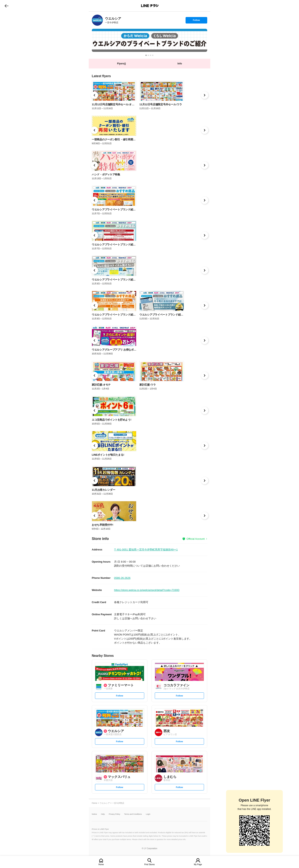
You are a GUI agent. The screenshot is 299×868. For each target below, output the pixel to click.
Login (148, 814)
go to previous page (7, 6)
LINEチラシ (150, 6)
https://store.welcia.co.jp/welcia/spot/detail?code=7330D (147, 590)
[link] (97, 20)
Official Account (196, 539)
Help (103, 814)
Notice (94, 814)
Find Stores (149, 864)
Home (101, 864)
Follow (196, 21)
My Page (198, 864)
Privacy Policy (114, 814)
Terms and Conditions (133, 814)
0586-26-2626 (122, 578)
